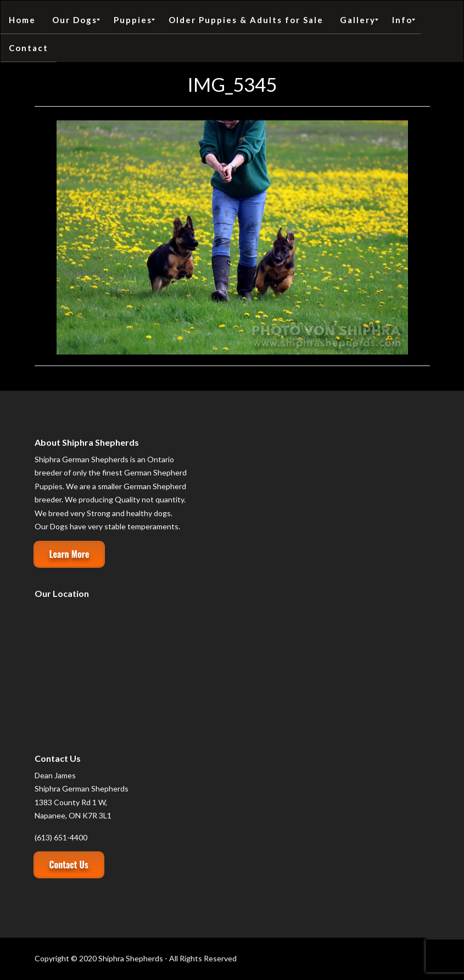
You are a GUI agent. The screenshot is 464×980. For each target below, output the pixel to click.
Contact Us (69, 865)
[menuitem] (22, 20)
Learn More (69, 554)
